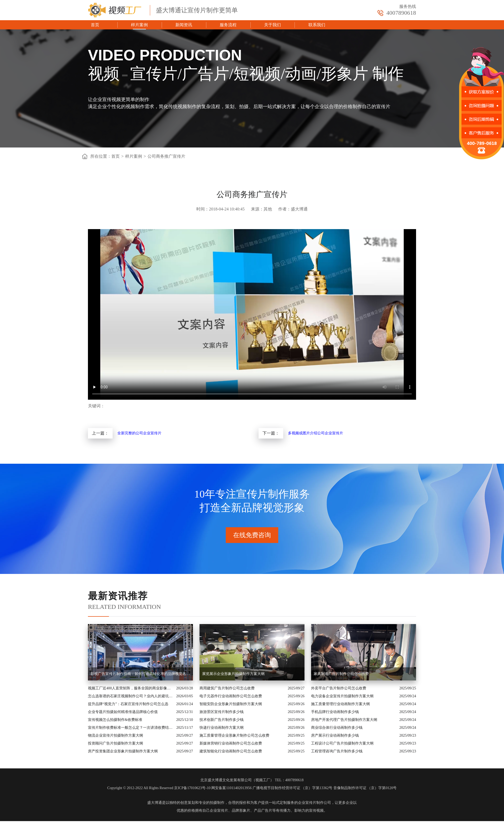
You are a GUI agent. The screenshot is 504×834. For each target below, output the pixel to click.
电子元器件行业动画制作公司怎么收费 (231, 696)
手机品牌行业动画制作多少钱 (335, 712)
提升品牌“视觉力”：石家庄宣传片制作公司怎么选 (128, 704)
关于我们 (272, 25)
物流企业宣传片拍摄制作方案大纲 (115, 735)
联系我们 (317, 25)
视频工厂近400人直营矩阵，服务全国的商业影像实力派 (131, 688)
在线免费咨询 (252, 535)
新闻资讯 (184, 25)
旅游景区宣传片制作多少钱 (222, 712)
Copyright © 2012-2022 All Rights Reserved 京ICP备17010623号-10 (159, 788)
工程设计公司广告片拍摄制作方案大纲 (342, 743)
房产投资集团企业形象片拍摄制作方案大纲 (123, 751)
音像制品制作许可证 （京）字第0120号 (365, 788)
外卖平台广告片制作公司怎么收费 (339, 688)
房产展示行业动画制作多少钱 (335, 735)
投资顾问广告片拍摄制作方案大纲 (115, 743)
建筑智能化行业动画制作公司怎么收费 (231, 751)
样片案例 (139, 25)
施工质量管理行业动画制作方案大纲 (340, 704)
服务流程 (228, 25)
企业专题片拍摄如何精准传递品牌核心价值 (123, 712)
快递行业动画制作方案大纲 (222, 728)
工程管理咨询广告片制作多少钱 (337, 751)
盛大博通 (155, 803)
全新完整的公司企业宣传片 (139, 433)
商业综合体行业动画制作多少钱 (337, 728)
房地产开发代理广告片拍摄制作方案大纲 (344, 720)
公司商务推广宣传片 (166, 156)
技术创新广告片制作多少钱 (222, 720)
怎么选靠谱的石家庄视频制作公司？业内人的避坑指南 (131, 696)
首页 (95, 25)
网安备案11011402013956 (231, 788)
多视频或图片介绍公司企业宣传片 (316, 433)
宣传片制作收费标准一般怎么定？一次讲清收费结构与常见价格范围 (131, 728)
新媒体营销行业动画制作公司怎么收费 (231, 743)
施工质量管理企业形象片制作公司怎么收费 (234, 735)
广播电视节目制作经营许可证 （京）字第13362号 (293, 788)
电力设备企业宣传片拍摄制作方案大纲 (342, 696)
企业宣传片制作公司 (314, 803)
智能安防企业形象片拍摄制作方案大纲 (231, 704)
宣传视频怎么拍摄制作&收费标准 (115, 720)
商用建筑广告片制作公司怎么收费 (227, 688)
